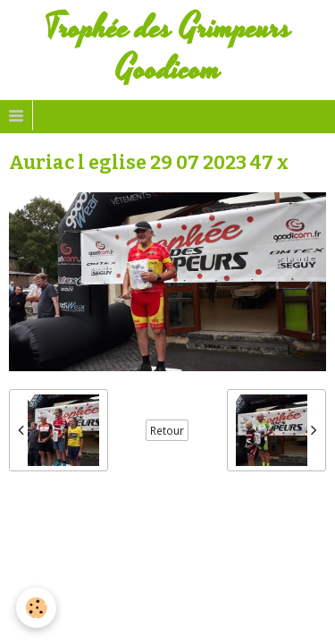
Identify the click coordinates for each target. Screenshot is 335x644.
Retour (167, 430)
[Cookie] (36, 608)
